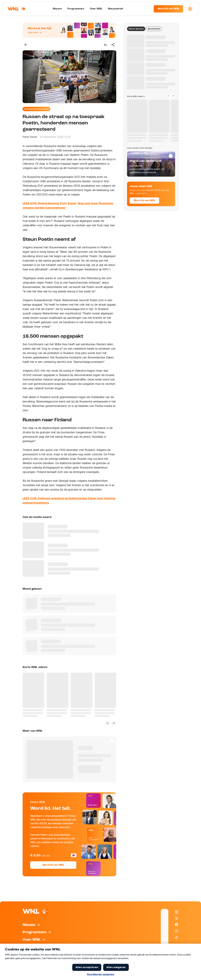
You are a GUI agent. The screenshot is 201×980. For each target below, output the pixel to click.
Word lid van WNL (168, 9)
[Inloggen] (190, 9)
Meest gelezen (136, 29)
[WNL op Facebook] (177, 925)
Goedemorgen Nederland (36, 109)
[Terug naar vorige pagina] (26, 45)
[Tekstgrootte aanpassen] (105, 45)
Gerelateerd (154, 29)
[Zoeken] (147, 9)
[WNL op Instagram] (177, 912)
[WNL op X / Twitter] (177, 918)
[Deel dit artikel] (113, 45)
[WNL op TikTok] (177, 937)
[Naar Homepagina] (17, 9)
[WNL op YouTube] (177, 931)
